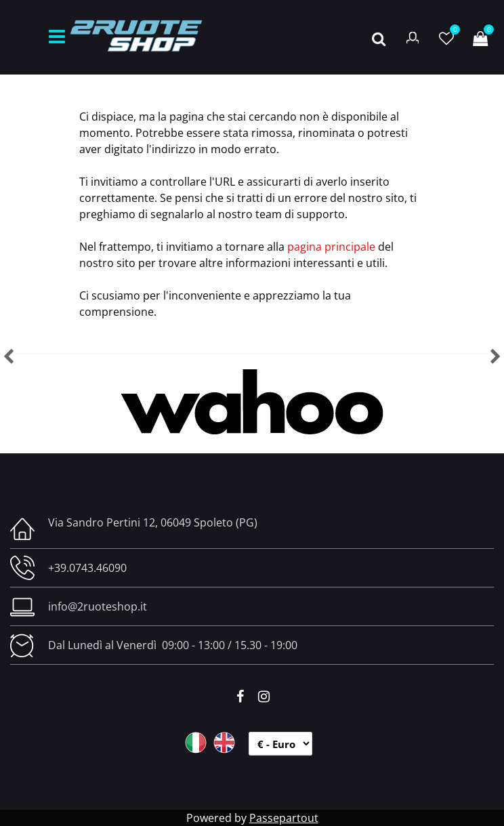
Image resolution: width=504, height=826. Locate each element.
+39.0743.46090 (87, 568)
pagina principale (331, 247)
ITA (196, 743)
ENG (224, 743)
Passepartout (284, 818)
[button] (379, 37)
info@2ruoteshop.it (98, 606)
